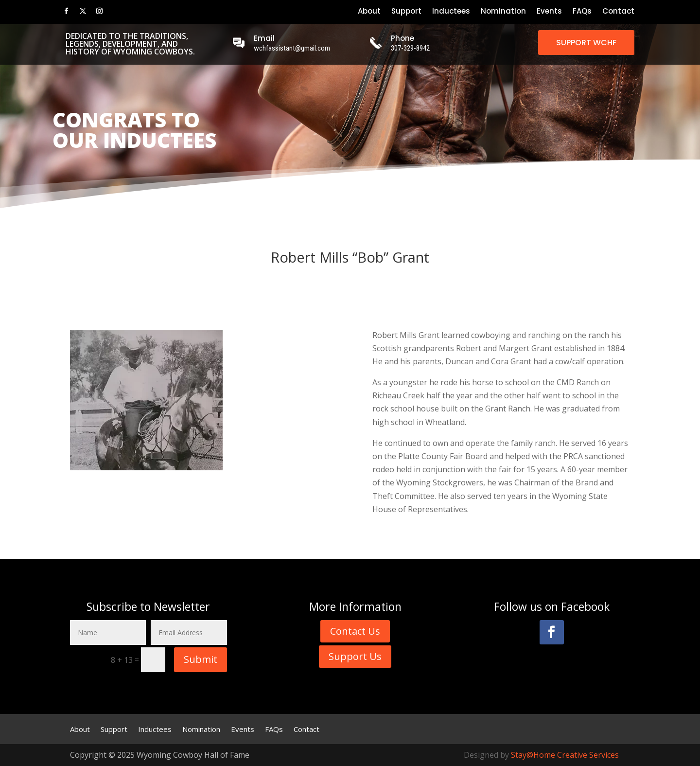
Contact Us (355, 631)
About (369, 12)
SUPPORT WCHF (586, 43)
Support (406, 12)
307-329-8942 (410, 48)
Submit (201, 659)
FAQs (582, 12)
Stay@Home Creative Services (565, 755)
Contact (618, 12)
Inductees (451, 12)
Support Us (355, 656)
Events (549, 12)
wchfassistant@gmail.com (292, 48)
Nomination (503, 12)
